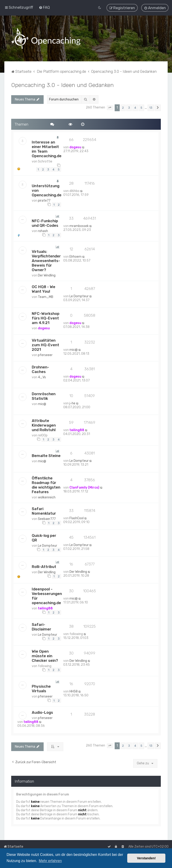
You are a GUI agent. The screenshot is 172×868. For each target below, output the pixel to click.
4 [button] (135, 107)
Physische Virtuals (41, 688)
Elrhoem (75, 256)
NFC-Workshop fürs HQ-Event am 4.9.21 (46, 318)
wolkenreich (47, 497)
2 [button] (123, 107)
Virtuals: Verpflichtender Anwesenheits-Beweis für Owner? (46, 260)
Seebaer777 (47, 519)
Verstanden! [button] (146, 858)
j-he (72, 403)
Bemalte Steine (46, 455)
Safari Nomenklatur (44, 511)
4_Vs (42, 377)
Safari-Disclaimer (41, 627)
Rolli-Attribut (44, 566)
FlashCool (77, 518)
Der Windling (47, 275)
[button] (110, 108)
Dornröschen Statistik (44, 396)
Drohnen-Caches (40, 369)
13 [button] (151, 107)
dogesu (75, 147)
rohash (43, 231)
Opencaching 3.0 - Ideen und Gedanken (62, 85)
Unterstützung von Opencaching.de (47, 190)
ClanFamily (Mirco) (84, 487)
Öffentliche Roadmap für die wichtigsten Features (46, 485)
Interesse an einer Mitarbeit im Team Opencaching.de (47, 149)
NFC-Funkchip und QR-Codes (45, 223)
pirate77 (44, 200)
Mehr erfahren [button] (50, 861)
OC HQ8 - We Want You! (44, 289)
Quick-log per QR (44, 538)
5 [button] (141, 107)
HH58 (74, 691)
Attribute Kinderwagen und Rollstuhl (44, 425)
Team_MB (46, 297)
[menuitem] (44, 7)
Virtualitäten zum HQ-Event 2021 (45, 345)
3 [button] (129, 107)
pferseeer (45, 355)
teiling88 (77, 430)
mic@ (74, 350)
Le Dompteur (79, 296)
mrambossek (79, 226)
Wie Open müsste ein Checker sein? (45, 656)
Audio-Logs (42, 712)
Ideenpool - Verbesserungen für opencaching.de (47, 596)
